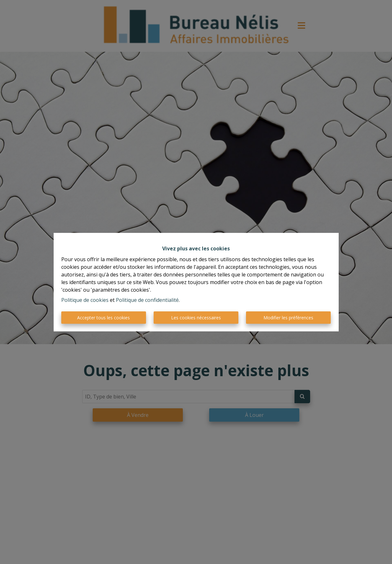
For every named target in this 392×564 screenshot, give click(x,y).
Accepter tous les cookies (103, 318)
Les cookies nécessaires (196, 318)
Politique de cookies (85, 300)
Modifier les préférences (288, 318)
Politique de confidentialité (147, 300)
